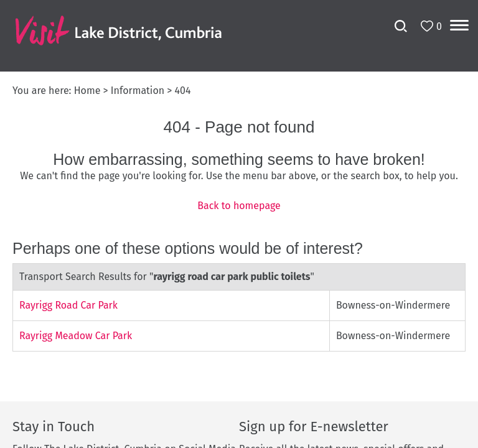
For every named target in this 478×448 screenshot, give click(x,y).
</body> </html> (239, 224)
